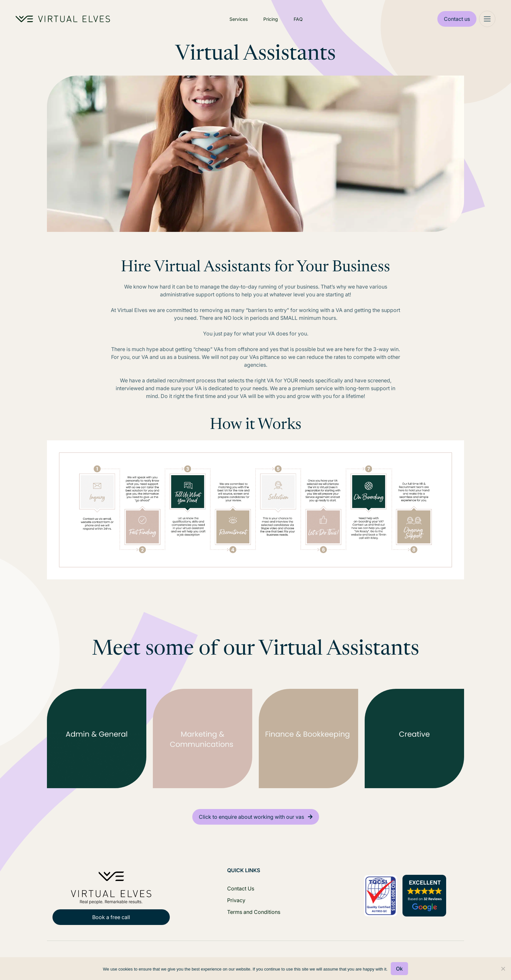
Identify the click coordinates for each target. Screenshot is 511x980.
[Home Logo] (63, 19)
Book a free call (111, 917)
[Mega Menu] (487, 19)
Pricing (271, 19)
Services (239, 19)
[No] (503, 969)
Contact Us (241, 888)
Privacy (236, 900)
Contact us (457, 19)
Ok (399, 969)
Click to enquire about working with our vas (251, 817)
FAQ (298, 19)
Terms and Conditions (254, 912)
